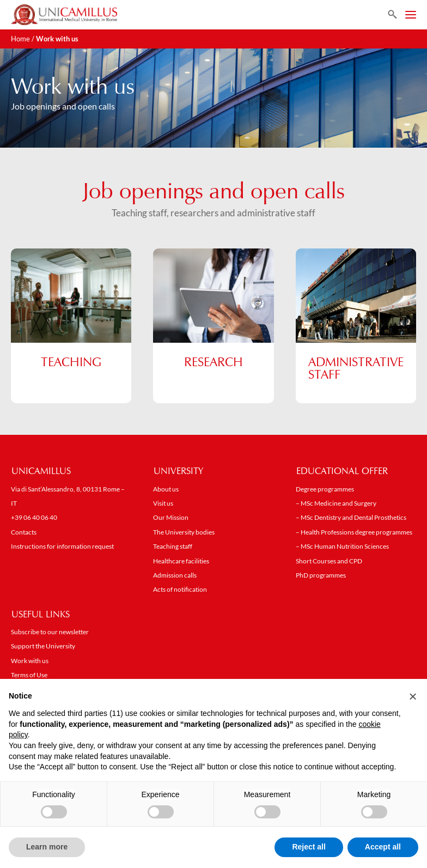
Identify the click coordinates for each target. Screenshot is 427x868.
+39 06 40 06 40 (34, 518)
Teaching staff (173, 547)
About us (166, 490)
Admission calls (175, 576)
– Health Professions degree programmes (354, 533)
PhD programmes (321, 576)
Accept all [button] (383, 847)
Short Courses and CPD (329, 562)
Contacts (24, 533)
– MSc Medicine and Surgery (336, 504)
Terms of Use (29, 676)
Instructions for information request (62, 547)
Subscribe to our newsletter (50, 633)
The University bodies (184, 533)
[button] (413, 696)
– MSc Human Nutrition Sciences (342, 547)
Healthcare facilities (181, 562)
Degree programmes (325, 490)
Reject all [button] (309, 847)
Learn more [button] (47, 847)
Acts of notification (180, 590)
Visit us (163, 504)
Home (20, 39)
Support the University (43, 647)
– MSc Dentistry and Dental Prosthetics (351, 518)
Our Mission (171, 518)
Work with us (30, 662)
